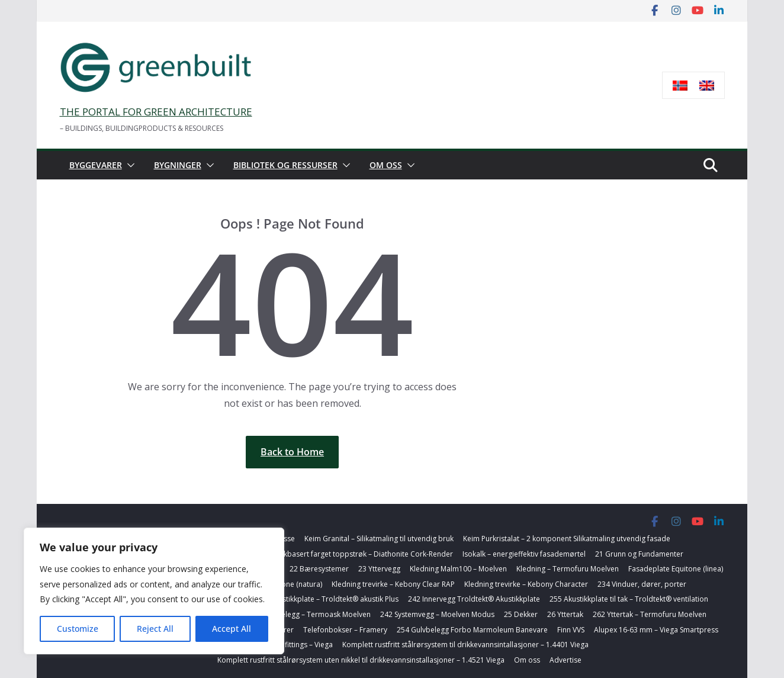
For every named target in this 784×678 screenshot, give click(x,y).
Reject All (155, 629)
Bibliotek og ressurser (285, 165)
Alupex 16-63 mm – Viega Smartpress (656, 630)
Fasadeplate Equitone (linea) (676, 569)
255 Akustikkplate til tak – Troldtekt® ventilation (629, 599)
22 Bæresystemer (319, 569)
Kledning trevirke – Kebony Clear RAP (393, 584)
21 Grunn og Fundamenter (639, 554)
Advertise (565, 660)
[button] (128, 165)
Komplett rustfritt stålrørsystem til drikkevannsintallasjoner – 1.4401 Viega (465, 645)
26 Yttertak (565, 614)
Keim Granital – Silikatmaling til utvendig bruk (379, 539)
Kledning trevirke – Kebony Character (526, 584)
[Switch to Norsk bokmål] (680, 86)
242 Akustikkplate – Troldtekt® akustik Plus (327, 599)
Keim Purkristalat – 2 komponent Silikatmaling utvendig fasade (567, 539)
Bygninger (178, 165)
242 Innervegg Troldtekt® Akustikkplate (474, 599)
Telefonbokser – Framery (345, 630)
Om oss (386, 165)
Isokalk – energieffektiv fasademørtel (524, 554)
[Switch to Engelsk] (707, 86)
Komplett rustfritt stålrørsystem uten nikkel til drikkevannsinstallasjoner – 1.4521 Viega (361, 660)
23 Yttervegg (379, 569)
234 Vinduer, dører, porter (642, 584)
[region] (154, 591)
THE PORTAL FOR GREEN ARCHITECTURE (156, 112)
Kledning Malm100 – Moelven (458, 569)
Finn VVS (571, 630)
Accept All (232, 629)
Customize (78, 629)
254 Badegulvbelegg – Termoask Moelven (301, 614)
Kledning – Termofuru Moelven (568, 569)
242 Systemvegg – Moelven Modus (437, 614)
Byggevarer (96, 165)
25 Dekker (521, 614)
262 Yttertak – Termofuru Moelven (650, 614)
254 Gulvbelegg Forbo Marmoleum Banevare (472, 630)
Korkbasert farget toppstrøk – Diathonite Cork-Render (362, 554)
